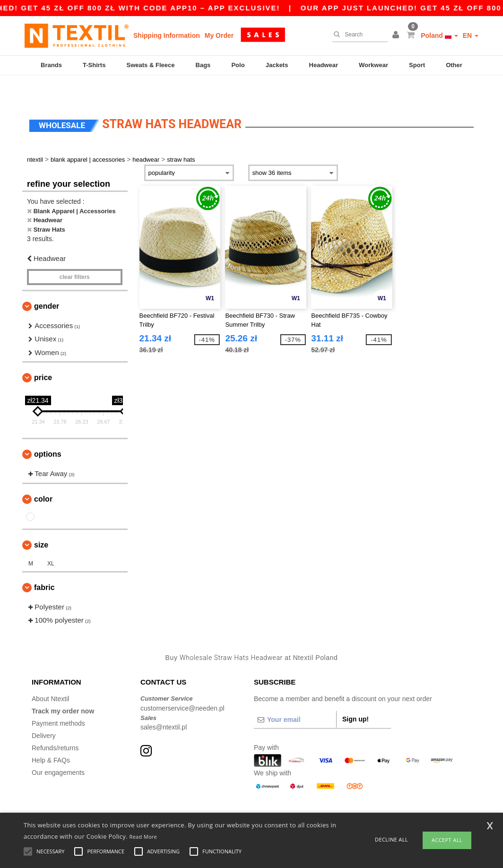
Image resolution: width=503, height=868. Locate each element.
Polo (238, 65)
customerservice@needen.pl (182, 685)
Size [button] (41, 521)
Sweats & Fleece (151, 65)
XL (51, 540)
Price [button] (43, 354)
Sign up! (356, 695)
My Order (219, 35)
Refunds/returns (55, 724)
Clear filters (75, 253)
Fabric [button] (44, 564)
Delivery (44, 712)
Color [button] (43, 475)
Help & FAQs (51, 737)
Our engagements (58, 749)
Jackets (277, 65)
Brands (51, 65)
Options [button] (48, 430)
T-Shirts (94, 65)
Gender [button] (47, 282)
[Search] (358, 35)
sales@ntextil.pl (164, 703)
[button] (397, 35)
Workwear (373, 65)
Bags (203, 65)
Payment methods (58, 700)
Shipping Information (167, 35)
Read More (143, 837)
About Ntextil (50, 675)
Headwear (324, 65)
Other (454, 65)
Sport (417, 65)
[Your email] (295, 696)
